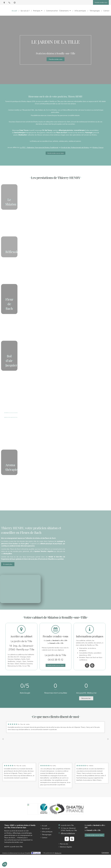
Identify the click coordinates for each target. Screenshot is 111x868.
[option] (55, 727)
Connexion (105, 852)
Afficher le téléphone (68, 833)
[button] (9, 209)
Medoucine (58, 853)
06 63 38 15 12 (55, 660)
